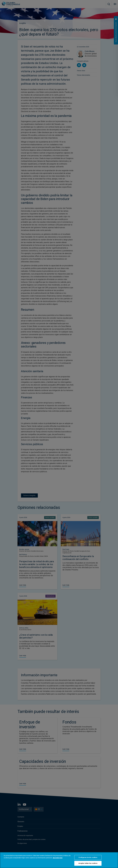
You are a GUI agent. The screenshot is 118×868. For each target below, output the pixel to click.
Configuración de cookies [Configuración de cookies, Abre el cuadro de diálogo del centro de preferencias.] (88, 857)
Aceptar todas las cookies (88, 863)
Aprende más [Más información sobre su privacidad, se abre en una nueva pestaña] (58, 858)
